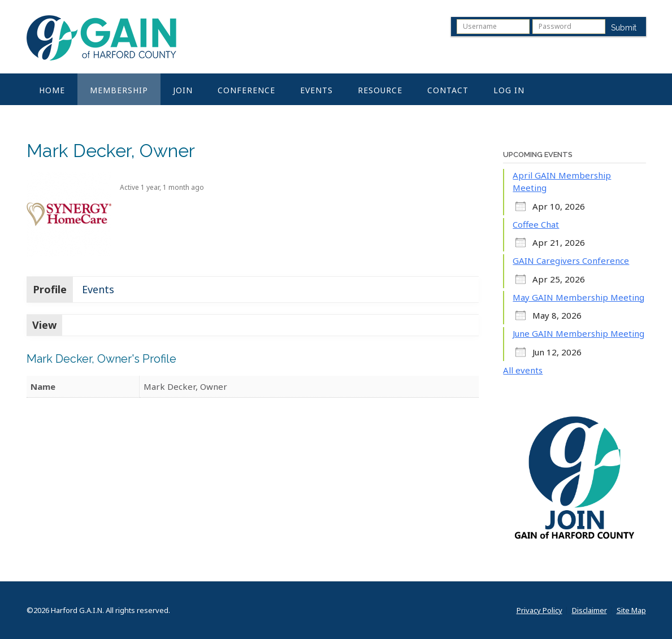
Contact (448, 90)
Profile (50, 289)
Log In (509, 90)
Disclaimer (589, 610)
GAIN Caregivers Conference (571, 260)
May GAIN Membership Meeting (578, 297)
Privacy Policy (539, 610)
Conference (246, 90)
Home (52, 90)
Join (183, 90)
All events (523, 370)
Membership (119, 90)
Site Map (631, 610)
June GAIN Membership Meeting (578, 333)
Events (317, 90)
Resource (380, 90)
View (44, 325)
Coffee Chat (536, 224)
